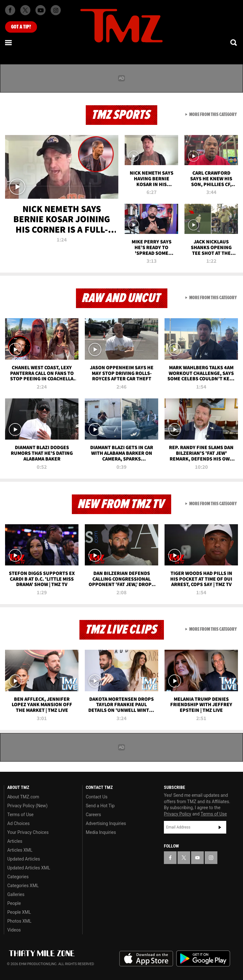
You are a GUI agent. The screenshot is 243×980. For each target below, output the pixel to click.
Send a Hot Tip (100, 806)
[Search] (234, 42)
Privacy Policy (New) (27, 806)
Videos (14, 930)
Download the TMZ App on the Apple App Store (146, 959)
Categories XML (23, 886)
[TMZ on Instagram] (56, 10)
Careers (93, 815)
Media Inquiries (101, 832)
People (14, 903)
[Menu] (9, 42)
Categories (18, 877)
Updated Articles (24, 859)
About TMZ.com (23, 797)
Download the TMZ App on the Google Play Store (203, 959)
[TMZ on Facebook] (10, 10)
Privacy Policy (178, 814)
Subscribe (220, 827)
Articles (15, 841)
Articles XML (20, 850)
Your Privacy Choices (28, 832)
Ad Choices (19, 823)
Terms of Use (20, 815)
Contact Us (97, 797)
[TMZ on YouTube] (197, 858)
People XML (19, 912)
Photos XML (19, 921)
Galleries (16, 894)
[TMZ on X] (25, 10)
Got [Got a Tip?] (21, 27)
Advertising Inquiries (106, 823)
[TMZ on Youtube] (40, 10)
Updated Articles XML (29, 868)
